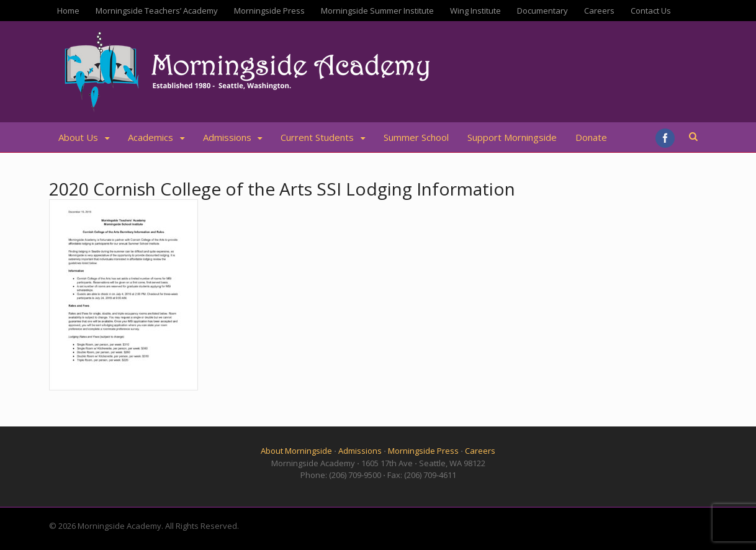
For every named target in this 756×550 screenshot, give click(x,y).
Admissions (227, 137)
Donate (591, 137)
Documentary (542, 11)
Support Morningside (512, 137)
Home (68, 11)
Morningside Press (269, 11)
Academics (151, 137)
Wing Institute (475, 11)
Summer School (416, 137)
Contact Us (651, 11)
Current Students (317, 137)
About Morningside (296, 451)
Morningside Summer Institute (377, 11)
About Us (78, 137)
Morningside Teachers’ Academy (157, 11)
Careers (599, 11)
